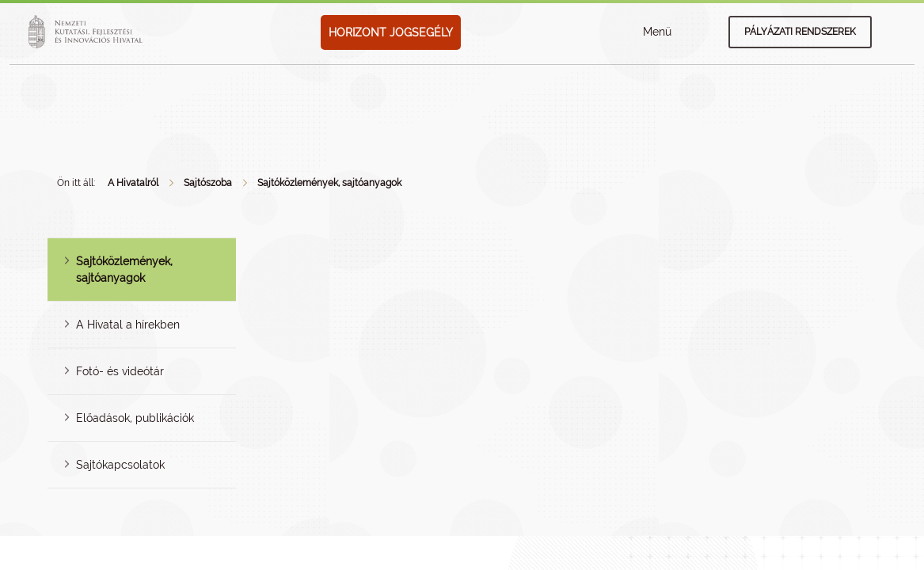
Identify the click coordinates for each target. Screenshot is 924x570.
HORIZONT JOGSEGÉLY (391, 32)
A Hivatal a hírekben (128, 325)
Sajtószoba (208, 183)
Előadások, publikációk (135, 418)
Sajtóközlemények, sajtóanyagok (329, 183)
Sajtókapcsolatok (120, 465)
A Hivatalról (133, 183)
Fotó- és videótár (120, 371)
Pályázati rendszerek (800, 32)
